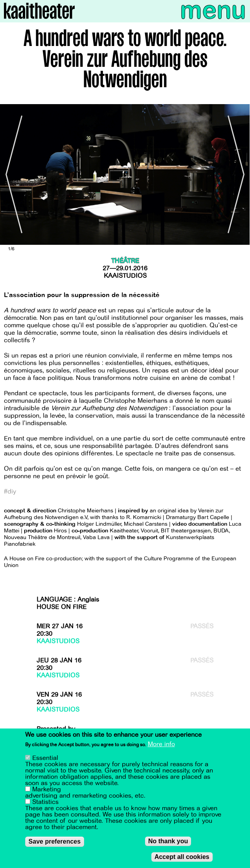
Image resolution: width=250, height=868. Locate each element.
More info (161, 744)
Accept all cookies (182, 857)
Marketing (47, 789)
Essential (45, 758)
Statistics (45, 802)
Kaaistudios (125, 276)
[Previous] (12, 174)
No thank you (168, 841)
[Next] (238, 174)
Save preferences (55, 841)
